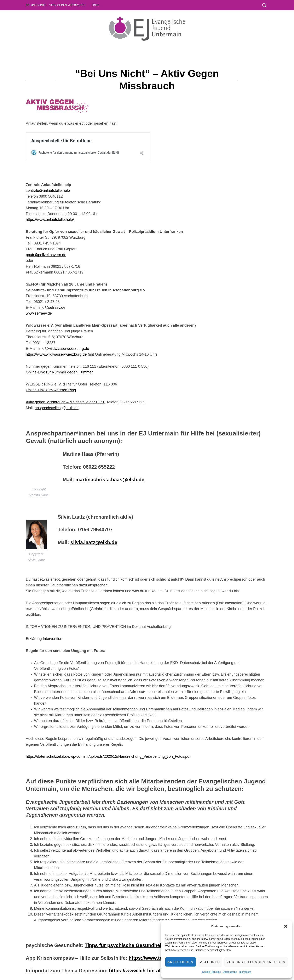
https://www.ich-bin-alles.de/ (142, 971)
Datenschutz (230, 972)
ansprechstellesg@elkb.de (57, 408)
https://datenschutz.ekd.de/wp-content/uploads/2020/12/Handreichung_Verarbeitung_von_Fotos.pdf (108, 756)
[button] (286, 926)
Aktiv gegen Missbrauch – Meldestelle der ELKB (66, 402)
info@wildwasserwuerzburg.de (64, 349)
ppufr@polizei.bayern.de (46, 255)
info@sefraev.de (52, 308)
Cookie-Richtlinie (211, 972)
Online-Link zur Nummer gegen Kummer (59, 372)
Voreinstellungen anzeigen (256, 962)
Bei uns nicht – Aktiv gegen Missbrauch (56, 5)
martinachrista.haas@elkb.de (110, 480)
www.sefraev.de (39, 313)
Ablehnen (210, 962)
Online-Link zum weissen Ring (51, 390)
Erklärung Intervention (44, 639)
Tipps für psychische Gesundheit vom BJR (135, 945)
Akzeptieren (181, 962)
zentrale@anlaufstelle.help (48, 191)
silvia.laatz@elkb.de (94, 542)
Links (96, 5)
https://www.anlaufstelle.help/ (50, 220)
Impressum (245, 972)
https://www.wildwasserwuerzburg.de (56, 354)
